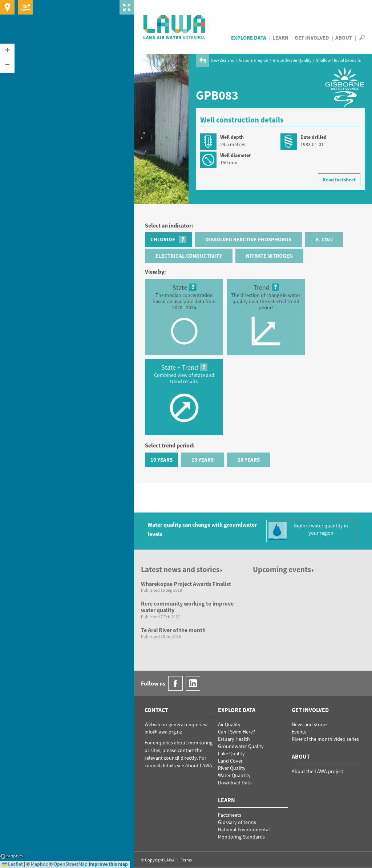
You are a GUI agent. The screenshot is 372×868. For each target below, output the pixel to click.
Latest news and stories (182, 569)
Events (299, 732)
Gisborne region (254, 60)
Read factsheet (339, 180)
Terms (186, 860)
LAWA (175, 27)
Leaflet (12, 864)
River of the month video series (325, 739)
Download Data (235, 783)
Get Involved (312, 38)
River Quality (232, 768)
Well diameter (236, 155)
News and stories (310, 724)
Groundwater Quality (292, 60)
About (344, 38)
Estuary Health (234, 739)
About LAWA (199, 765)
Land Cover (230, 761)
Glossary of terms (237, 822)
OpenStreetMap (71, 864)
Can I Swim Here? (236, 732)
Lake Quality (231, 754)
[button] (7, 51)
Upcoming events (284, 569)
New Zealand (223, 60)
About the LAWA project (318, 771)
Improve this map (108, 864)
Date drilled (314, 137)
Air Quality (229, 724)
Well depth (232, 137)
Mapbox (12, 856)
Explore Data (249, 38)
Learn (280, 38)
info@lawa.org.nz (163, 732)
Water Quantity (234, 775)
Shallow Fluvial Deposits (338, 60)
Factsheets (230, 815)
